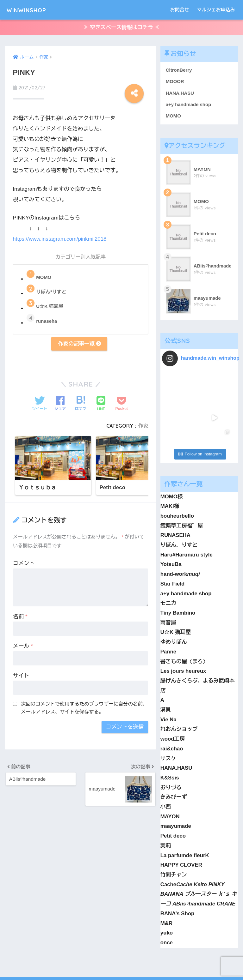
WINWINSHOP (33, 10)
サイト (21, 677)
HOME (122, 953)
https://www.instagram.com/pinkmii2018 (60, 240)
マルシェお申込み (216, 10)
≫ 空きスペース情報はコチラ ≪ (121, 28)
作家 (143, 427)
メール (23, 648)
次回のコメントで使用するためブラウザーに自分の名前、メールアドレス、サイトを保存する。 (84, 709)
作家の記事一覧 (79, 345)
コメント (24, 565)
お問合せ (180, 10)
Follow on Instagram (200, 418)
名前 (20, 618)
